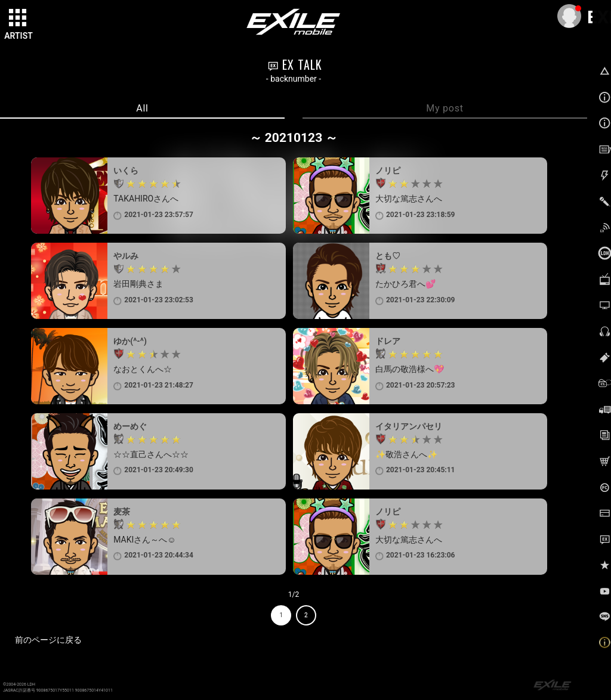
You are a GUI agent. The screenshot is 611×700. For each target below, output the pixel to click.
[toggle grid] (18, 18)
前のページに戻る (48, 640)
